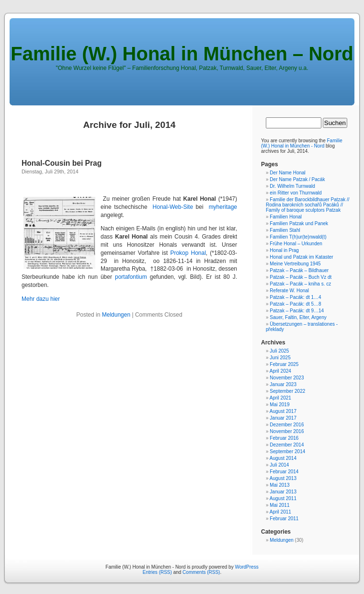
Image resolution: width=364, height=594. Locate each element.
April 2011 (280, 512)
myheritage (223, 207)
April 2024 (280, 371)
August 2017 (283, 411)
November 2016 (287, 431)
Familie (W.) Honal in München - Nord (302, 143)
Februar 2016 (284, 438)
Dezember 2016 (287, 425)
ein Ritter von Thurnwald (296, 193)
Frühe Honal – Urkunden (296, 244)
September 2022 (287, 391)
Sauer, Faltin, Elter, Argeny (298, 317)
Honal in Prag (284, 250)
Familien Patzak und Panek (299, 223)
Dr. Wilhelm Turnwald (292, 186)
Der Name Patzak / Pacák (297, 179)
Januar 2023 (283, 384)
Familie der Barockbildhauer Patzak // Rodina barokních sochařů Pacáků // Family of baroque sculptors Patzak (308, 205)
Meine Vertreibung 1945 (295, 264)
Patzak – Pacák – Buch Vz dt (301, 277)
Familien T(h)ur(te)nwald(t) (298, 237)
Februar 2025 (284, 364)
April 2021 (280, 398)
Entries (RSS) (157, 572)
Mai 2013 (279, 485)
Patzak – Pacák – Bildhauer (299, 270)
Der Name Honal (287, 173)
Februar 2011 (284, 519)
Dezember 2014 (287, 445)
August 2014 (283, 458)
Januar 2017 (283, 418)
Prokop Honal (188, 253)
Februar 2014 (284, 472)
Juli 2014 (279, 465)
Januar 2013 (283, 492)
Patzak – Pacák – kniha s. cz (300, 284)
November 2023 (287, 378)
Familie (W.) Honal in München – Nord (182, 54)
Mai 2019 (279, 405)
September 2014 (287, 451)
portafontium (131, 277)
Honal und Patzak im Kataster (301, 257)
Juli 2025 (279, 351)
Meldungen (116, 315)
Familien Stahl (285, 230)
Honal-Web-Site (173, 207)
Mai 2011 (279, 505)
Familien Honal (286, 217)
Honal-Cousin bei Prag (62, 163)
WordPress (246, 567)
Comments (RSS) (201, 572)
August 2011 (283, 498)
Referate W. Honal (289, 291)
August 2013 (283, 478)
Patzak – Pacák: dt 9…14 (297, 311)
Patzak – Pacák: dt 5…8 (295, 304)
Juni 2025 (280, 358)
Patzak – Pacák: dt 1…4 (295, 297)
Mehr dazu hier (41, 299)
